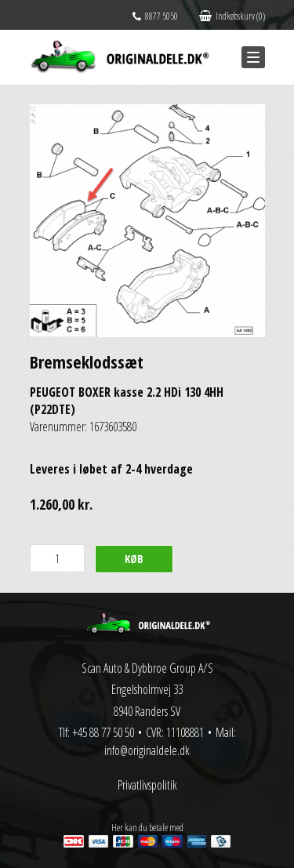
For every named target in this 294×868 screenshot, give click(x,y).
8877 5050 (155, 16)
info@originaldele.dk (147, 750)
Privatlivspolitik (147, 785)
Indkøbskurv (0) (232, 16)
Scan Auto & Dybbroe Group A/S (147, 668)
